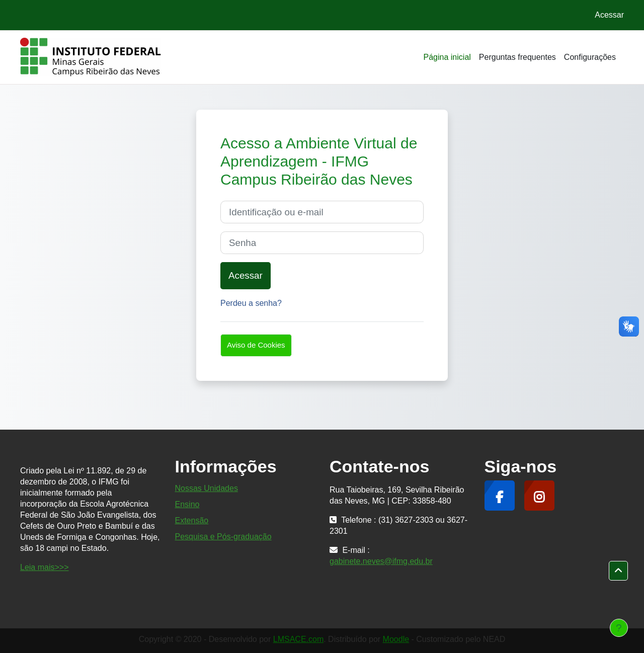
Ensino (187, 504)
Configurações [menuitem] (590, 57)
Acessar (609, 15)
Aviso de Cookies (256, 345)
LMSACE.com (298, 639)
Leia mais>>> (45, 567)
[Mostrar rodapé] (619, 628)
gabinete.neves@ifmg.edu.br (381, 561)
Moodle (396, 639)
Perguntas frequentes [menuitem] (517, 57)
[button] (618, 571)
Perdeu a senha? (251, 303)
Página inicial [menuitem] (447, 57)
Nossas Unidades (207, 488)
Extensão (192, 520)
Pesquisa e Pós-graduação (223, 537)
